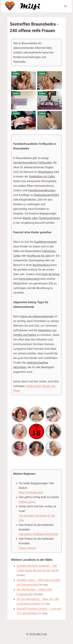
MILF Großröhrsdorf (31, 492)
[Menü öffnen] (65, 6)
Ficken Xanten (27, 548)
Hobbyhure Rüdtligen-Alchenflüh (38, 534)
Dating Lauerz (27, 502)
